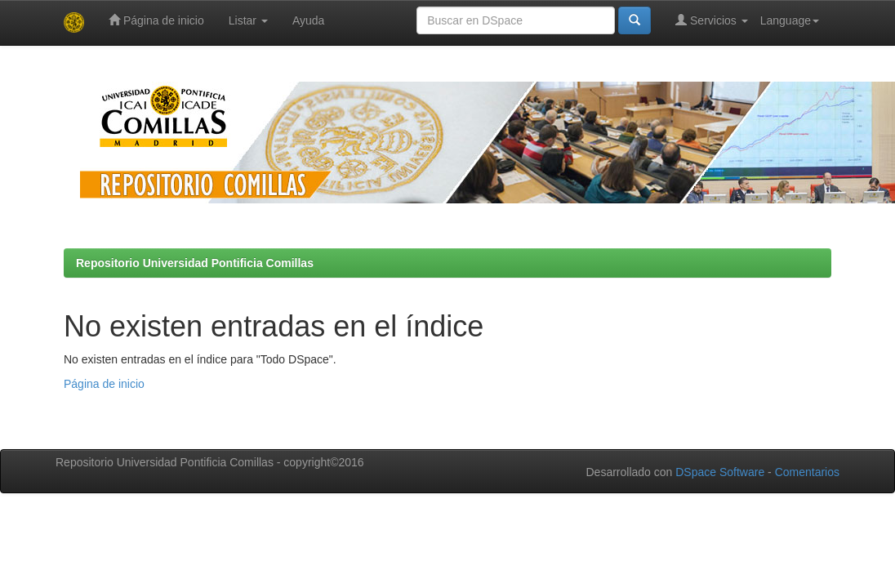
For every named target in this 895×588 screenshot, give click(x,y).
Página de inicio (156, 20)
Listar (248, 20)
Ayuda (308, 20)
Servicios (712, 20)
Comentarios (807, 472)
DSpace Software (720, 472)
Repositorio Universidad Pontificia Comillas (195, 263)
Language (790, 20)
